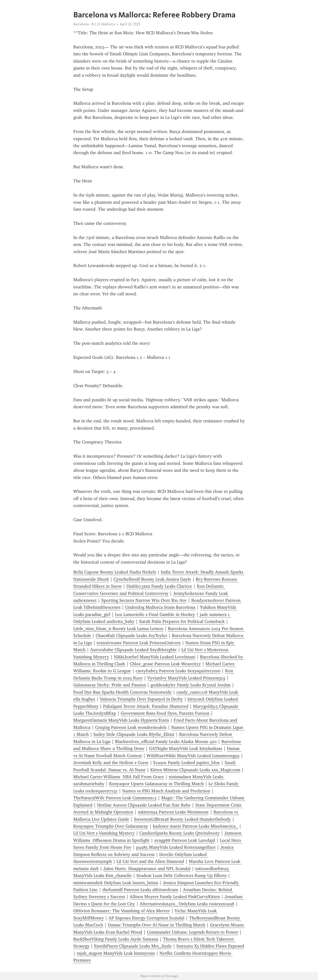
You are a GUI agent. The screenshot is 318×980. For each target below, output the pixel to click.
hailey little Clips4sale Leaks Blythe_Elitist (134, 734)
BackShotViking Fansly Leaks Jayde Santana (116, 939)
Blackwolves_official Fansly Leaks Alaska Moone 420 (166, 742)
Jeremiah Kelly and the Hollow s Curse (111, 763)
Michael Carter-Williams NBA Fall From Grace (119, 777)
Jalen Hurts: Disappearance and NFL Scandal (147, 869)
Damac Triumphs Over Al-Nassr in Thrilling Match (157, 925)
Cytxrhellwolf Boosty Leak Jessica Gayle (152, 579)
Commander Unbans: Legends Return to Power (193, 932)
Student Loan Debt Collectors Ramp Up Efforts (181, 876)
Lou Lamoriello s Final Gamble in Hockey (155, 614)
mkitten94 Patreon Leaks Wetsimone (173, 812)
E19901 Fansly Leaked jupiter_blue (187, 763)
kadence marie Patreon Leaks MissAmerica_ (195, 826)
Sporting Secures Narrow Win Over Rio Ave (144, 600)
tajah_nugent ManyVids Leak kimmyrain (116, 953)
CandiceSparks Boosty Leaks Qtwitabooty (179, 833)
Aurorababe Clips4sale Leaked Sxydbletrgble (133, 650)
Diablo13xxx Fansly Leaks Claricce (159, 586)
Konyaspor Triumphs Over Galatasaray (111, 826)
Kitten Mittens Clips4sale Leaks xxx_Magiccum (195, 770)
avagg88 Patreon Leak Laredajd (185, 840)
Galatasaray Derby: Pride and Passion (110, 685)
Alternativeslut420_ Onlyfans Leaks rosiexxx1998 (187, 904)
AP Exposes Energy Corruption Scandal (146, 918)
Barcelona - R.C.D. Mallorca (94, 24)
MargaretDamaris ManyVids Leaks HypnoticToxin (121, 720)
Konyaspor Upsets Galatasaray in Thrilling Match (156, 784)
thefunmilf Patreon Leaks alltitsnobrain (140, 890)
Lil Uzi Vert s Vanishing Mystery (104, 833)
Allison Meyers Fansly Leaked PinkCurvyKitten (175, 897)
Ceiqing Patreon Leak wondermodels (131, 727)
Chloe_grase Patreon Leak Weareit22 (165, 664)
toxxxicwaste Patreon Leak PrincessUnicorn (139, 643)
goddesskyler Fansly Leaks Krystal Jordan (191, 685)
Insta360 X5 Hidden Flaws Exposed (210, 946)
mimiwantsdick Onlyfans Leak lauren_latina (116, 883)
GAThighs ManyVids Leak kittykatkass (186, 748)
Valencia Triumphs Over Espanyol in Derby (141, 699)
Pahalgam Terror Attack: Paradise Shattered (146, 706)
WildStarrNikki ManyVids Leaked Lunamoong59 (193, 756)
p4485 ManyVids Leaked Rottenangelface (176, 847)
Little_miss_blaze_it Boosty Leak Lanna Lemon (118, 629)
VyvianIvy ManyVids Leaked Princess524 (186, 678)
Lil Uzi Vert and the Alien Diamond (150, 861)
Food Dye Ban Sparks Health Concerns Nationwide (122, 692)
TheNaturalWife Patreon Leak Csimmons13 (115, 798)
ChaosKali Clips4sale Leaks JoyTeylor (131, 636)
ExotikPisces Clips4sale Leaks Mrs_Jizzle (133, 946)
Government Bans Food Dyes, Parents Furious (165, 713)
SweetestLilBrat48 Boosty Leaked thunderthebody (182, 819)
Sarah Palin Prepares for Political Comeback (182, 621)
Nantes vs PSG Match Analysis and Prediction (166, 791)
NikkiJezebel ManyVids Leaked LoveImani (155, 657)
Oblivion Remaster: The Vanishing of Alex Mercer (122, 911)
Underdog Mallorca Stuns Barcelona (160, 607)
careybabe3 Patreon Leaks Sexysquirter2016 (178, 671)
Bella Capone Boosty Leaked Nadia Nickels (115, 572)
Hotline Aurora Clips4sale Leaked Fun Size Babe (144, 805)
